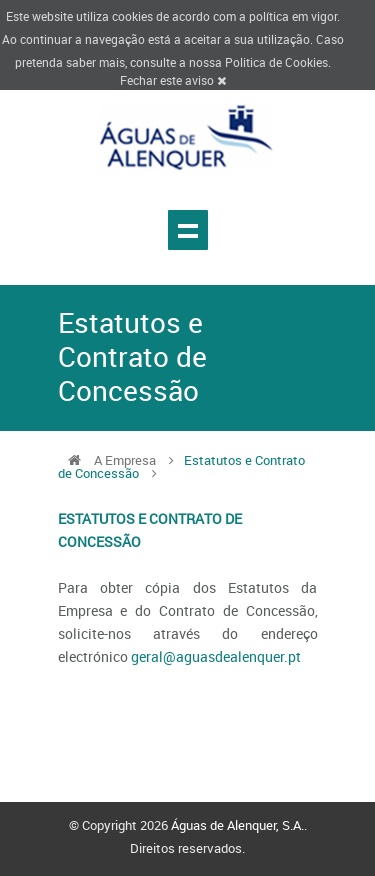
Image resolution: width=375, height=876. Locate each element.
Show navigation (188, 230)
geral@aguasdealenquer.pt (216, 656)
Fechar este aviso (173, 80)
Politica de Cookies (276, 62)
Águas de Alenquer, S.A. (237, 825)
